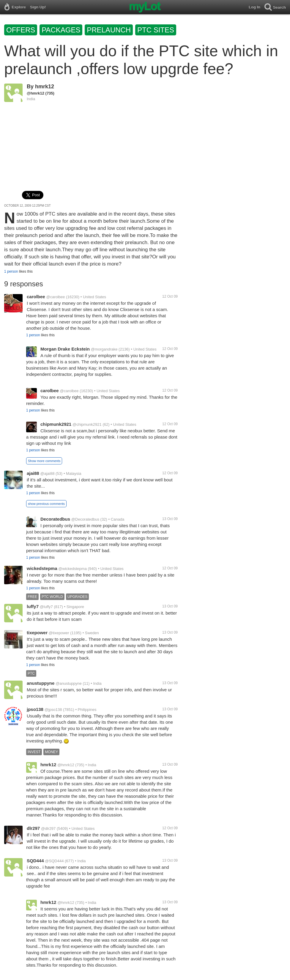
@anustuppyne (69, 683)
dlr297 (33, 828)
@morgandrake (104, 349)
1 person (11, 271)
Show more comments (44, 461)
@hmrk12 (36, 93)
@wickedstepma (72, 569)
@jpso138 (53, 710)
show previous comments (46, 504)
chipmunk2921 (56, 424)
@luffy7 (46, 607)
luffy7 (33, 606)
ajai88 (33, 473)
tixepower (37, 633)
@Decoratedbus (85, 519)
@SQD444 (54, 861)
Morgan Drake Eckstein (65, 349)
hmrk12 (45, 87)
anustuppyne (41, 683)
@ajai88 (48, 473)
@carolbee (55, 297)
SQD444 (35, 861)
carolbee (36, 297)
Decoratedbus (55, 519)
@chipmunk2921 (87, 424)
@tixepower (59, 633)
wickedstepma (42, 568)
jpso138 (35, 709)
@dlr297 (48, 829)
